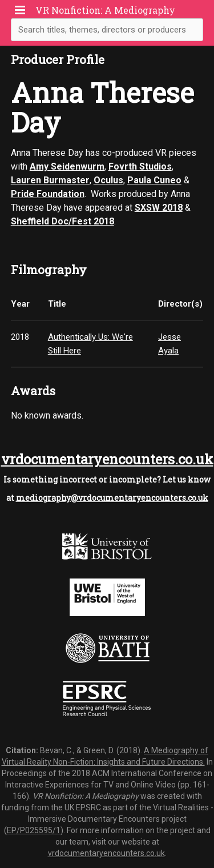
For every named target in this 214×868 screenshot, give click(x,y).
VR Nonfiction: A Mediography (105, 10)
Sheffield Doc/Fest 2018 (62, 221)
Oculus (108, 180)
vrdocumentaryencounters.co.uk (107, 459)
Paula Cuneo (154, 180)
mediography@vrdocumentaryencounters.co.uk (112, 498)
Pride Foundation (48, 194)
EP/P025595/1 (34, 830)
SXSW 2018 (159, 208)
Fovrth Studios (140, 166)
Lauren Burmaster (50, 180)
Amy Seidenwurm (67, 166)
